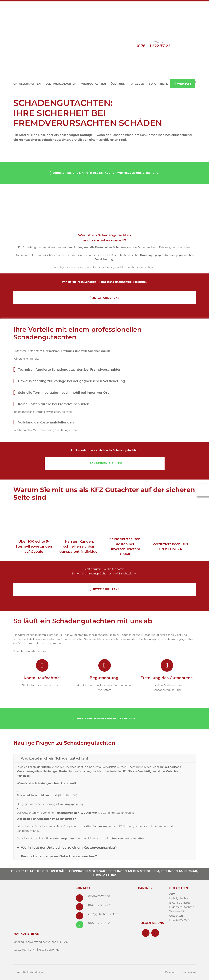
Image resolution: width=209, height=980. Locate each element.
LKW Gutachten (179, 920)
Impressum (189, 972)
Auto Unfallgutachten (180, 896)
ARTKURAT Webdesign (30, 972)
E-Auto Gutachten (181, 903)
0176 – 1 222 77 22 (153, 46)
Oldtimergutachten (182, 907)
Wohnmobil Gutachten (177, 914)
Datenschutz (172, 972)
